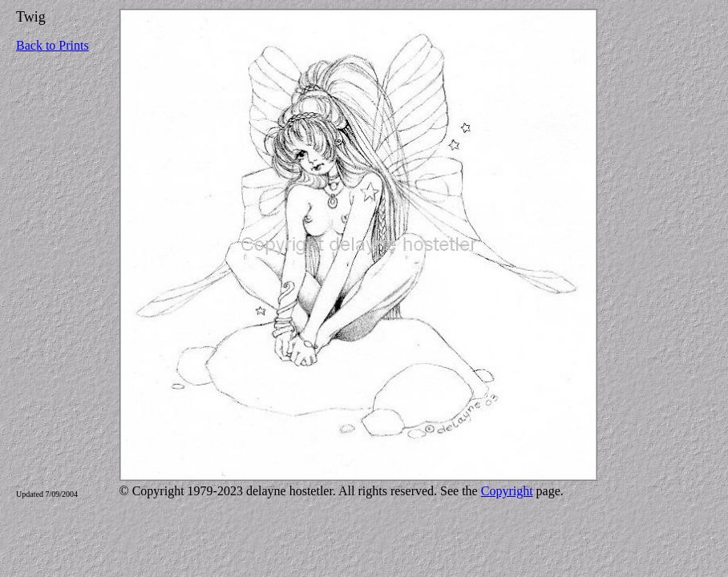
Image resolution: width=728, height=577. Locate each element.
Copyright (507, 491)
